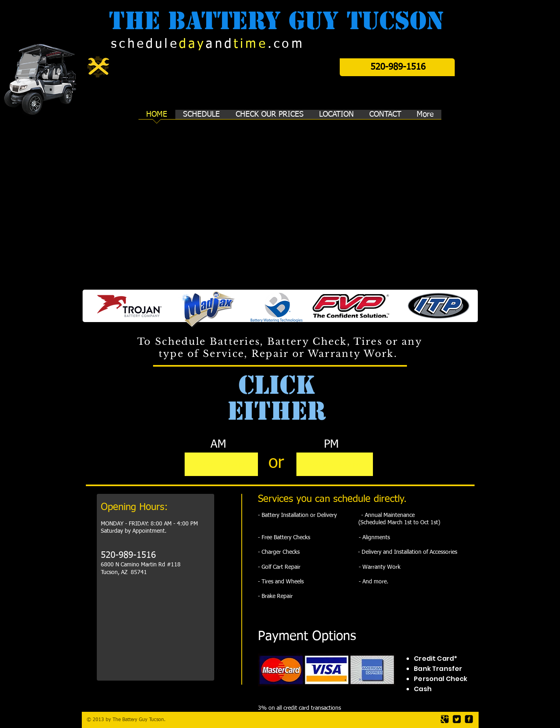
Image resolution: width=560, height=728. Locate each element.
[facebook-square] (469, 719)
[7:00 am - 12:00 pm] (221, 464)
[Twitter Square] (457, 719)
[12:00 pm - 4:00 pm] (335, 464)
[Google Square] (445, 719)
